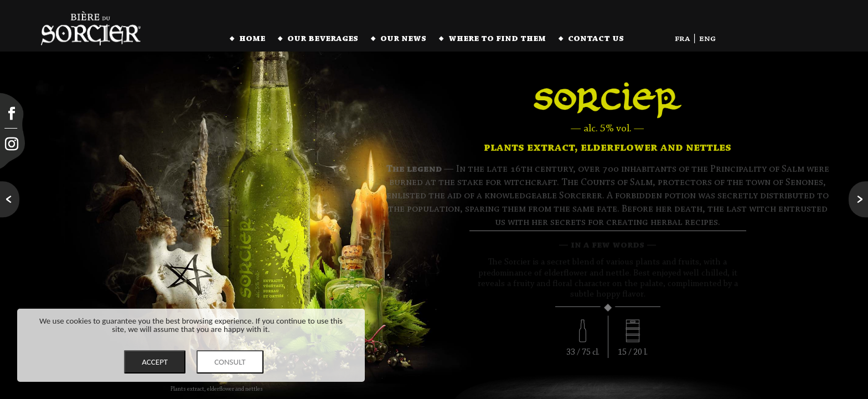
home (252, 39)
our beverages (323, 39)
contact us (596, 39)
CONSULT (230, 362)
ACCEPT (155, 362)
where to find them (497, 39)
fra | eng (695, 39)
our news (403, 39)
